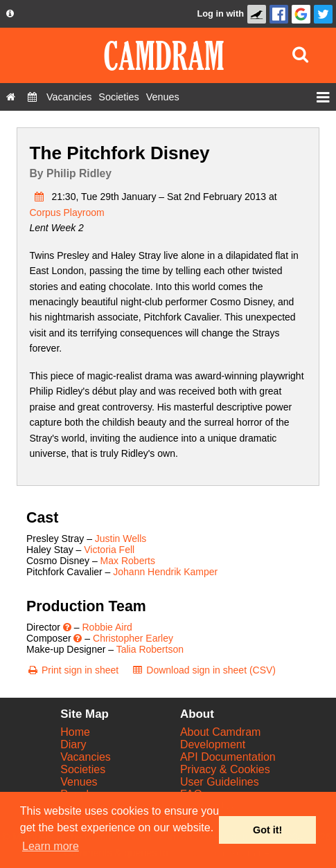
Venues (79, 782)
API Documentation (228, 757)
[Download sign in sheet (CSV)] (203, 670)
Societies (83, 769)
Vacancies (86, 757)
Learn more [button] (51, 846)
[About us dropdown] (10, 14)
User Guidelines (220, 782)
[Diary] (32, 97)
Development (213, 744)
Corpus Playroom (67, 213)
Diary (73, 744)
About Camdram (221, 732)
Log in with (220, 13)
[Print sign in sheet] (72, 670)
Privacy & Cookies (225, 769)
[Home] (11, 97)
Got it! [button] (267, 830)
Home (75, 732)
